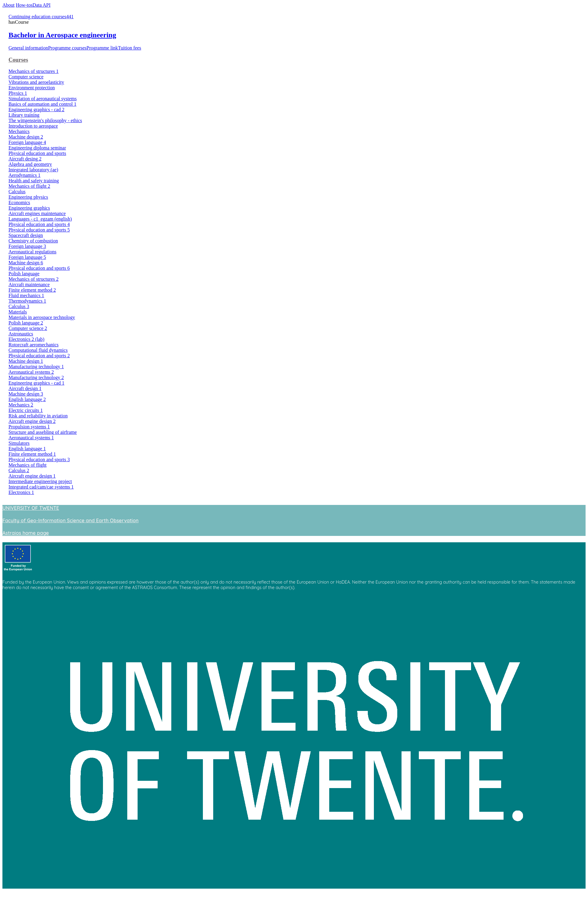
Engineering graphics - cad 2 (36, 110)
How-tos (24, 5)
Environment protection (32, 88)
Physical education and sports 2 (39, 356)
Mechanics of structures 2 (34, 279)
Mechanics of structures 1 (34, 71)
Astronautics (21, 334)
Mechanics (19, 131)
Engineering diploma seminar (37, 148)
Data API (41, 5)
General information (28, 48)
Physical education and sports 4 (39, 224)
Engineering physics (28, 197)
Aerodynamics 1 (24, 175)
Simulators (19, 443)
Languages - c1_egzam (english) (40, 219)
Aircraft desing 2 (25, 159)
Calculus (17, 192)
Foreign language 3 (27, 246)
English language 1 (27, 449)
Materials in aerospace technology (42, 317)
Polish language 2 (26, 323)
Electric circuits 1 (26, 410)
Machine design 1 (26, 361)
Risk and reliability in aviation (38, 416)
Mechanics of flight (27, 465)
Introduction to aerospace (33, 126)
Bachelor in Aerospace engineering (62, 35)
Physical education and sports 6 (39, 268)
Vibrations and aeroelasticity (36, 82)
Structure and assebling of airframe (43, 432)
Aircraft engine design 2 (32, 421)
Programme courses (67, 48)
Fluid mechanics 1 (26, 295)
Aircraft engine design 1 (32, 476)
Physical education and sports (37, 153)
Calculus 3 (19, 306)
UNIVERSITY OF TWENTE (31, 508)
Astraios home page (26, 533)
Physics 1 (18, 93)
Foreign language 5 (27, 257)
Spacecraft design (26, 235)
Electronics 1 (21, 492)
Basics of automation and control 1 (43, 104)
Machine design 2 (26, 137)
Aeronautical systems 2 (31, 372)
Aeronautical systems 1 (31, 438)
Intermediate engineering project (40, 481)
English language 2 (27, 399)
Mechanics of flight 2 (29, 186)
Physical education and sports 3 (39, 460)
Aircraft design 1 (25, 388)
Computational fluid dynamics (38, 350)
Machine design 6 (26, 263)
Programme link (102, 48)
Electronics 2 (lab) (26, 339)
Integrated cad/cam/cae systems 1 (41, 487)
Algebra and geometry (30, 164)
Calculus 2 (19, 470)
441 (70, 17)
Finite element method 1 (32, 454)
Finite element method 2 (32, 290)
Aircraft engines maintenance (37, 213)
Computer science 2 (28, 328)
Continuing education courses (37, 17)
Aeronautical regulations (32, 252)
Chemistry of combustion (33, 241)
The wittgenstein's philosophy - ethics (45, 120)
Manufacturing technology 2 (36, 377)
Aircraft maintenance (29, 285)
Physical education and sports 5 (39, 230)
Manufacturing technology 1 (36, 367)
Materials (18, 312)
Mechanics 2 (21, 405)
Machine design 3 (26, 394)
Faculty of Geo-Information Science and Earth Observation (70, 520)
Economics (19, 202)
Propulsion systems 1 (29, 427)
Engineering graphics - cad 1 (36, 383)
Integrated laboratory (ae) (33, 170)
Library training (24, 115)
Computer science (26, 77)
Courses (18, 60)
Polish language (24, 274)
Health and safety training (34, 181)
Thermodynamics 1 (27, 301)
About (9, 5)
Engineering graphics (29, 208)
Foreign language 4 (27, 142)
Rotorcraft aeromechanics (34, 345)
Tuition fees (129, 48)
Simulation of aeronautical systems (43, 99)
